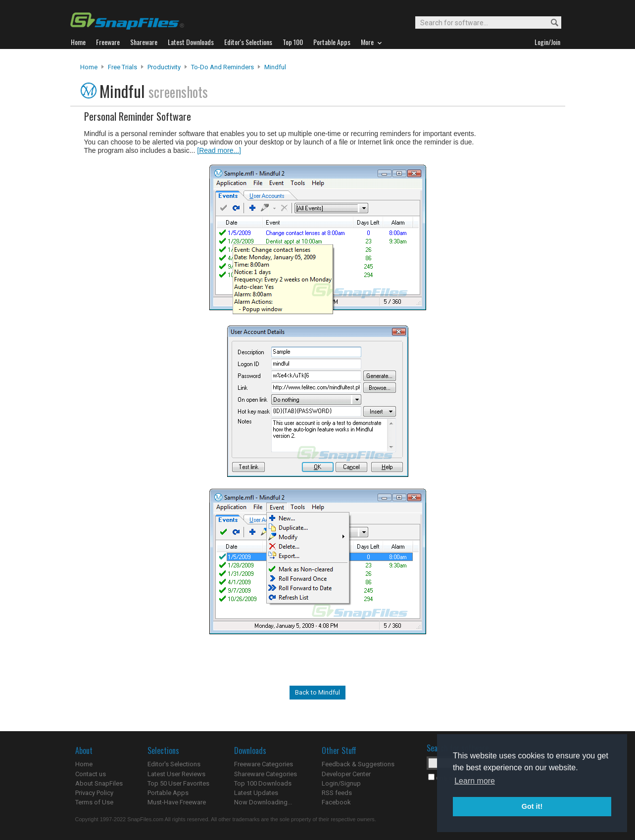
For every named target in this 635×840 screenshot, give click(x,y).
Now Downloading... (263, 802)
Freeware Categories (264, 764)
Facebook (336, 802)
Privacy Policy (94, 793)
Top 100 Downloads (263, 783)
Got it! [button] (532, 806)
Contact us (91, 774)
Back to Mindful (317, 692)
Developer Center (346, 774)
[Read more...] (219, 150)
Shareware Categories (266, 774)
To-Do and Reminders (222, 67)
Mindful (275, 67)
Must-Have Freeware (177, 802)
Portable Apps (168, 793)
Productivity (164, 67)
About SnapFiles (99, 783)
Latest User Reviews (176, 774)
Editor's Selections (174, 764)
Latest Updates (256, 793)
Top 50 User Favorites (178, 783)
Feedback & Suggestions (358, 764)
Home (89, 67)
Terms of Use (94, 802)
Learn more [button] (475, 781)
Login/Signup (341, 783)
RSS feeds (337, 793)
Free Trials (122, 67)
